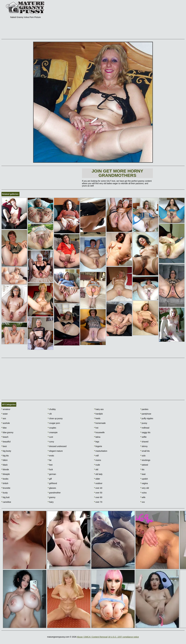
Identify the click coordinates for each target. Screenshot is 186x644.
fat (50, 460)
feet (50, 465)
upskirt (144, 479)
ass (4, 418)
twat (143, 474)
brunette (6, 488)
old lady (98, 474)
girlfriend (52, 483)
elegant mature (55, 451)
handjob (98, 414)
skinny (144, 446)
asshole (6, 423)
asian (5, 414)
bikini (4, 460)
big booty (6, 451)
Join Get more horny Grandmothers (117, 173)
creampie (53, 432)
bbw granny (7, 432)
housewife (99, 432)
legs (97, 442)
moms (98, 460)
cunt (50, 437)
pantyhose (146, 414)
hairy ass (99, 409)
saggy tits (145, 432)
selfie (143, 437)
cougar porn (54, 423)
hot (96, 428)
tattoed (144, 465)
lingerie (98, 446)
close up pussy (55, 418)
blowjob (6, 474)
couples (52, 428)
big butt (5, 497)
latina (97, 437)
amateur (6, 409)
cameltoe (6, 502)
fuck (50, 469)
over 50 (98, 493)
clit (50, 414)
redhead (145, 428)
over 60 (98, 497)
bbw (4, 428)
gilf (50, 479)
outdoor (98, 483)
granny (52, 497)
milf (96, 456)
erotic (51, 456)
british (5, 483)
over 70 (98, 502)
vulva (143, 493)
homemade (100, 423)
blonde (5, 469)
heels (97, 418)
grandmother (54, 493)
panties (144, 409)
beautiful (6, 442)
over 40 (98, 488)
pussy (144, 423)
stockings (145, 460)
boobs (5, 479)
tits (142, 469)
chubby (52, 409)
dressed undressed (57, 446)
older (97, 479)
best (4, 446)
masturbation (101, 451)
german (52, 474)
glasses (52, 488)
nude (97, 465)
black (5, 465)
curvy (51, 442)
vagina (144, 483)
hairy (51, 502)
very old (145, 488)
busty (5, 493)
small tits (145, 451)
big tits (5, 456)
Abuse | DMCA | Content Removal (92, 637)
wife (143, 497)
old (96, 469)
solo (143, 456)
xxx (143, 502)
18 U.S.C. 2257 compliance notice (124, 637)
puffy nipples (147, 418)
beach (5, 437)
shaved (144, 442)
